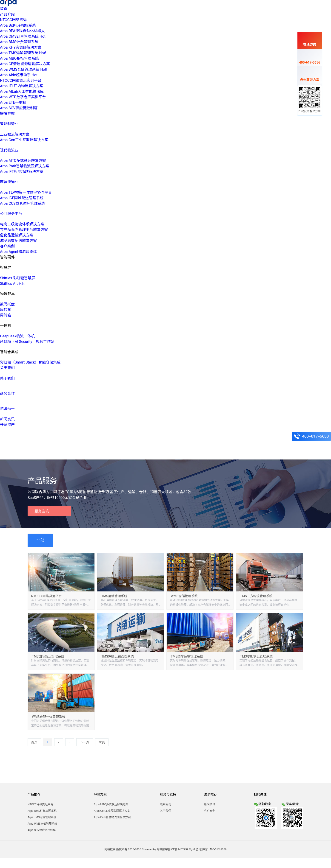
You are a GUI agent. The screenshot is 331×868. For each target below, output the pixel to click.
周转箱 (6, 315)
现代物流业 (9, 150)
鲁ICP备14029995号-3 (181, 849)
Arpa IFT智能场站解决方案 (22, 172)
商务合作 (7, 393)
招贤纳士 (7, 409)
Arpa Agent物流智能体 (18, 252)
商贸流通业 (9, 182)
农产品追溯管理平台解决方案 (24, 230)
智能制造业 (9, 124)
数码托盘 (7, 304)
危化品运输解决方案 (17, 235)
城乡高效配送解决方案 (18, 241)
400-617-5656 (310, 58)
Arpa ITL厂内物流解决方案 (22, 86)
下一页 (85, 742)
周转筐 (6, 310)
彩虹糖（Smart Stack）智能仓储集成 (30, 362)
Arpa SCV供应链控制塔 (19, 108)
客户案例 (7, 246)
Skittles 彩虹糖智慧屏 (18, 278)
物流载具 (7, 294)
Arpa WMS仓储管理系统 (24, 69)
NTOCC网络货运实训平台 (21, 80)
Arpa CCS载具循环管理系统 (23, 203)
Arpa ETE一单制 (13, 102)
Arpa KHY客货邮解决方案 (21, 47)
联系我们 (165, 804)
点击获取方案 (310, 76)
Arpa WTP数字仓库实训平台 (23, 97)
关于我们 (7, 378)
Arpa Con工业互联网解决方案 (24, 140)
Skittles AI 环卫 (12, 284)
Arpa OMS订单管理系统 (23, 36)
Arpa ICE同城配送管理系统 (22, 198)
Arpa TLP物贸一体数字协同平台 (26, 192)
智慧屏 (6, 267)
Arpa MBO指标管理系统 (19, 58)
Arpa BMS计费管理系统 (19, 42)
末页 (102, 742)
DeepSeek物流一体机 (17, 336)
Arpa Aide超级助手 (19, 75)
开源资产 (7, 425)
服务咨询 (42, 511)
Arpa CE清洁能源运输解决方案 (25, 64)
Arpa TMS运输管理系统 (23, 53)
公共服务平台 (11, 214)
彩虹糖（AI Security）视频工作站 (27, 342)
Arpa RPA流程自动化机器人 (22, 31)
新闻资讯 (7, 419)
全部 (40, 540)
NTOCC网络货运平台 (40, 804)
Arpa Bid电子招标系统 (18, 25)
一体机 (6, 326)
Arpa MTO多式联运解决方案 (23, 161)
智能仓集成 (9, 352)
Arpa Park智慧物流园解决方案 (25, 166)
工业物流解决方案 (15, 134)
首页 (4, 9)
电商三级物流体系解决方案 (22, 224)
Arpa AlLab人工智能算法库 (22, 91)
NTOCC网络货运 (13, 20)
